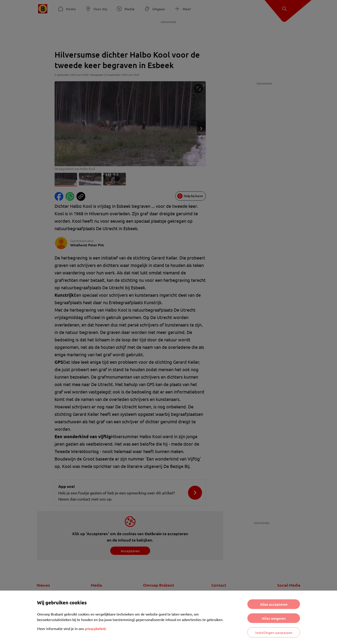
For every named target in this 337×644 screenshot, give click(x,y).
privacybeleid (95, 628)
